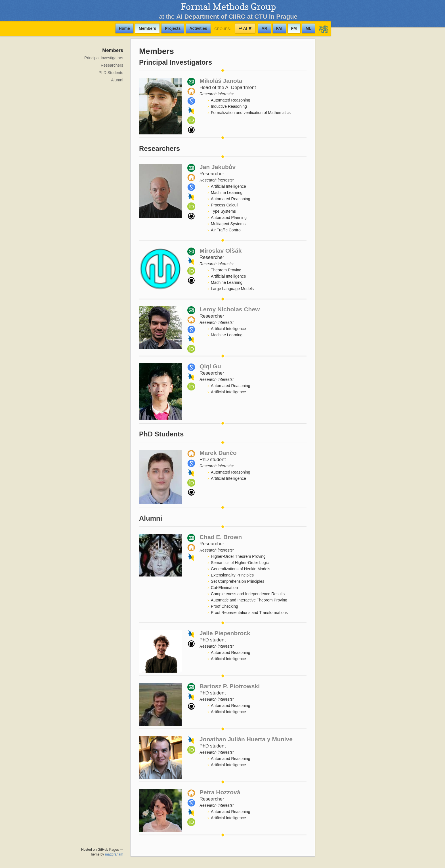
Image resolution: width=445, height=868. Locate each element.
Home (124, 28)
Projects (173, 28)
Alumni (117, 80)
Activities (198, 28)
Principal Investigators (104, 58)
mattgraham (114, 854)
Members (147, 28)
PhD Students (111, 73)
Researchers (112, 65)
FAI (279, 28)
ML (308, 28)
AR (265, 28)
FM (294, 28)
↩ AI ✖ (245, 28)
